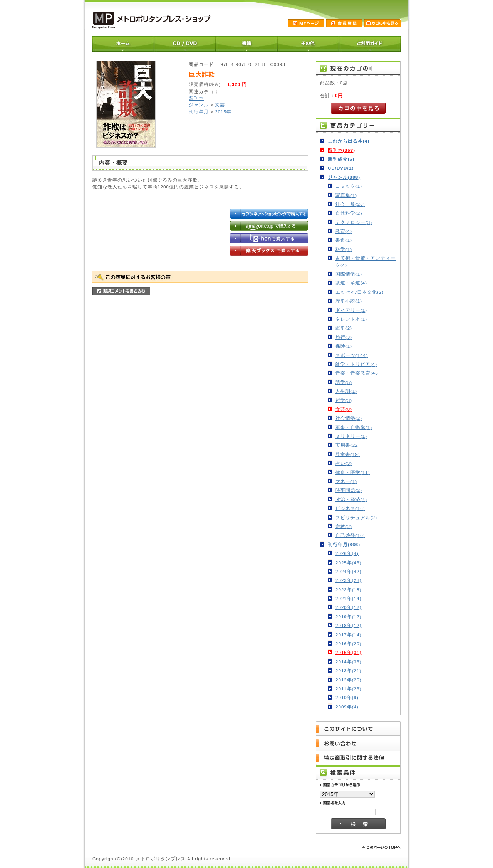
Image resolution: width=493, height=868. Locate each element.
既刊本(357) (341, 150)
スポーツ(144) (352, 355)
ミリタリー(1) (351, 436)
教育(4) (344, 231)
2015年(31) (348, 652)
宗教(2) (344, 526)
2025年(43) (348, 563)
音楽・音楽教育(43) (358, 373)
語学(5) (344, 382)
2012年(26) (348, 680)
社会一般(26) (350, 204)
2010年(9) (347, 697)
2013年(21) (348, 670)
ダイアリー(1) (351, 310)
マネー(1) (346, 481)
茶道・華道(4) (351, 283)
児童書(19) (348, 454)
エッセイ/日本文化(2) (360, 292)
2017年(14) (348, 635)
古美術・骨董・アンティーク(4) (366, 261)
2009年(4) (347, 707)
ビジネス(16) (350, 508)
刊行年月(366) (344, 544)
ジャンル (199, 105)
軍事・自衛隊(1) (354, 427)
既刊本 (196, 98)
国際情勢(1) (349, 274)
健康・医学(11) (353, 472)
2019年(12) (348, 617)
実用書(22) (348, 445)
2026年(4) (347, 553)
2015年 (223, 112)
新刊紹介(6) (341, 159)
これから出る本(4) (349, 141)
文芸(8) (344, 409)
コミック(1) (349, 186)
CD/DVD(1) (341, 168)
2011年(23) (348, 689)
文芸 (220, 105)
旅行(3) (344, 337)
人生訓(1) (346, 391)
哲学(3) (344, 400)
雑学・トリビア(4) (356, 364)
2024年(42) (348, 571)
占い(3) (344, 463)
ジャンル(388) (344, 177)
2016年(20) (348, 643)
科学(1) (344, 249)
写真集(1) (346, 195)
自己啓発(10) (350, 535)
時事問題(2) (349, 490)
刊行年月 (199, 112)
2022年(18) (348, 590)
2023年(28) (348, 580)
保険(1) (344, 346)
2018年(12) (348, 625)
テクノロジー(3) (354, 222)
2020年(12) (348, 607)
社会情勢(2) (349, 418)
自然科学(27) (350, 213)
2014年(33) (348, 662)
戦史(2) (344, 328)
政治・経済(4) (351, 499)
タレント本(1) (351, 319)
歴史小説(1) (349, 301)
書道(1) (344, 240)
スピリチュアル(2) (356, 517)
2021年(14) (348, 598)
